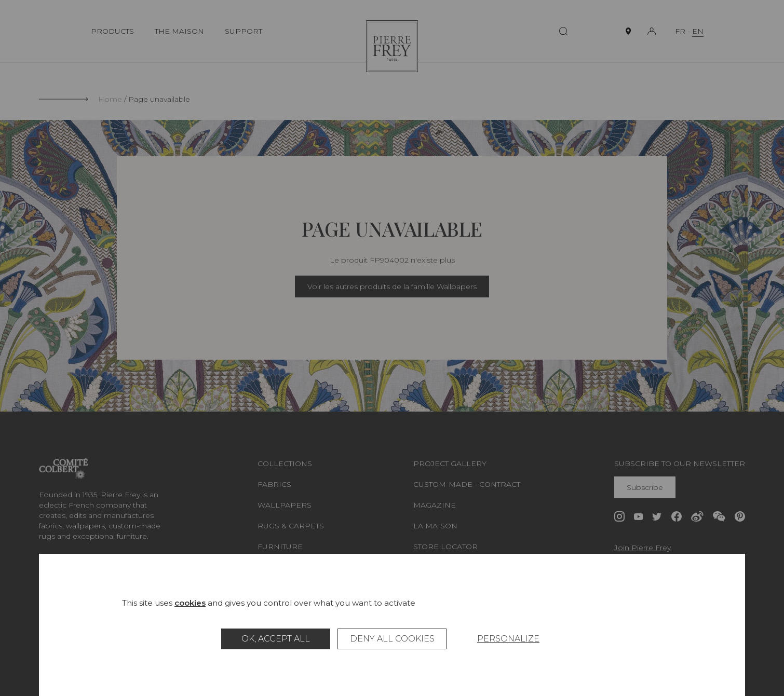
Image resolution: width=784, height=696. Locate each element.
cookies (190, 603)
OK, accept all (276, 639)
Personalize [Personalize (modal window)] (508, 639)
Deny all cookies (392, 639)
